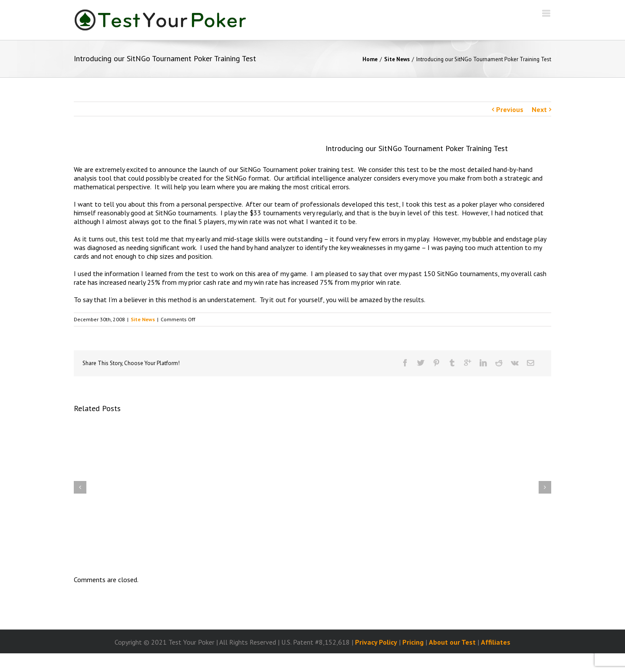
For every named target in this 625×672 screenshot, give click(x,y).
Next (539, 109)
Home (370, 59)
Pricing (413, 642)
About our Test (452, 642)
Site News (397, 59)
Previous (510, 109)
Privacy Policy (376, 642)
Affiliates (496, 642)
